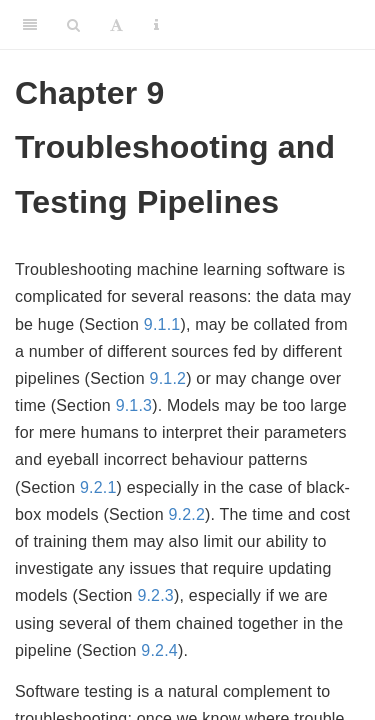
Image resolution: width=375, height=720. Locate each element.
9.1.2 (168, 378)
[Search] (73, 25)
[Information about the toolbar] (156, 25)
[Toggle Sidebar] (30, 25)
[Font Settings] (116, 25)
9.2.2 (186, 514)
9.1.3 (134, 405)
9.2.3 (155, 595)
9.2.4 (159, 650)
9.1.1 (162, 324)
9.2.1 (98, 487)
